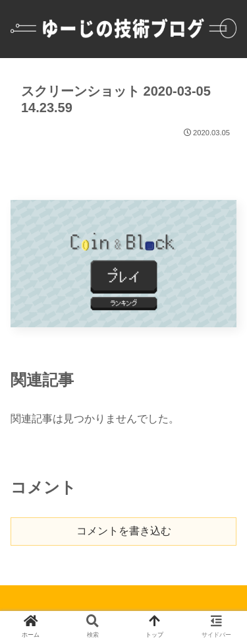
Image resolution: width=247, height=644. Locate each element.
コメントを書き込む (124, 531)
